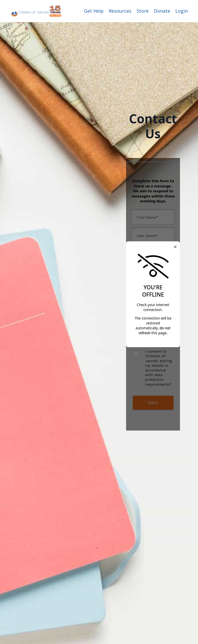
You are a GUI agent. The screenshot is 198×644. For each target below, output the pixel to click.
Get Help (94, 11)
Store (143, 11)
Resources (120, 11)
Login (181, 11)
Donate (162, 11)
